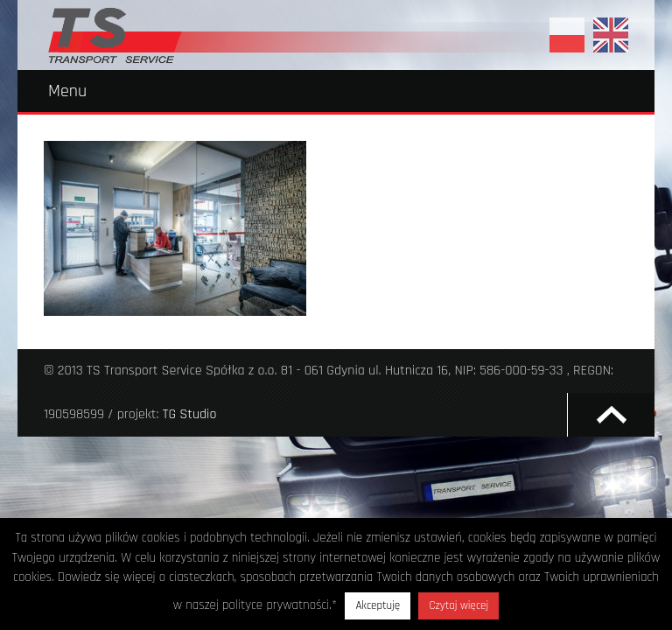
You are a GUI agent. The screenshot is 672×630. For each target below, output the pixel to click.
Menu (67, 91)
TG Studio (190, 414)
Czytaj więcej (458, 605)
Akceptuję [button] (378, 605)
